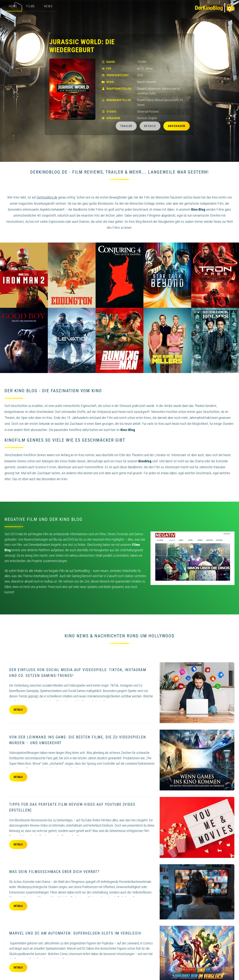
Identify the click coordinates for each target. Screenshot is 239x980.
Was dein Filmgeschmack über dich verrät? (54, 872)
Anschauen (177, 126)
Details (150, 126)
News (48, 6)
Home (13, 6)
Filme (31, 6)
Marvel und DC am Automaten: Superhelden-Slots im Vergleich (75, 933)
